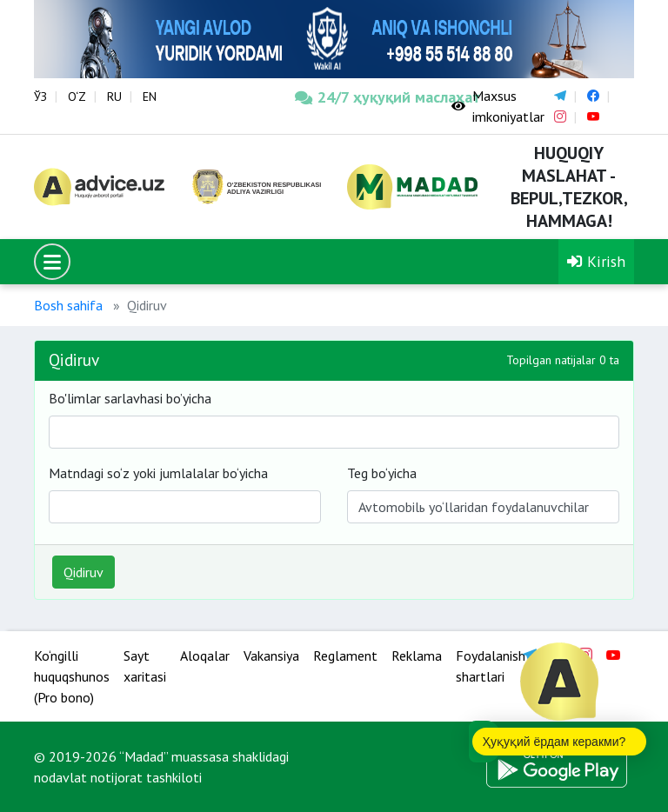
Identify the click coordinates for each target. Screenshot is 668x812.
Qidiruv (83, 572)
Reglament (345, 656)
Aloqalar (205, 656)
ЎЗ (40, 97)
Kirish (596, 261)
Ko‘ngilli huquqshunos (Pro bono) (72, 676)
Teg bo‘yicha (382, 473)
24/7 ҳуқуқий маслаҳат (360, 97)
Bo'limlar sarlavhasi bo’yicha (130, 398)
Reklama (417, 656)
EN (150, 97)
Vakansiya (271, 656)
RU (114, 97)
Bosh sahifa (68, 305)
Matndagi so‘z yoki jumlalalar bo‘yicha (158, 473)
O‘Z (77, 97)
